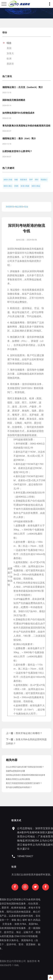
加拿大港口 (8, 186)
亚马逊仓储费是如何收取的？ (19, 787)
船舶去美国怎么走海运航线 (18, 779)
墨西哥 (10, 64)
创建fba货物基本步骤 (15, 771)
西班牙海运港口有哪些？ (29, 733)
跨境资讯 (10, 207)
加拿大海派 (25, 186)
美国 (9, 48)
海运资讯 (19, 207)
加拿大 (10, 53)
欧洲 (9, 59)
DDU (37, 180)
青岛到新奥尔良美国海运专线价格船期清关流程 (26, 126)
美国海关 (24, 180)
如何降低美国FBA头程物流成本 (18, 113)
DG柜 (16, 186)
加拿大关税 (8, 180)
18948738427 (40, 856)
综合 (9, 43)
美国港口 (44, 180)
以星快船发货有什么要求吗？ (17, 151)
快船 (16, 180)
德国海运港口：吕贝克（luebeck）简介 (23, 87)
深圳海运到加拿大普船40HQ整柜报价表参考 (26, 775)
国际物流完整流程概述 (14, 100)
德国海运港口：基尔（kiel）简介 (19, 138)
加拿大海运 (36, 186)
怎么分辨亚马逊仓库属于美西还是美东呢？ (25, 767)
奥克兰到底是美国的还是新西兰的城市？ (24, 783)
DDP (31, 180)
